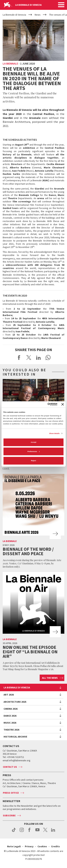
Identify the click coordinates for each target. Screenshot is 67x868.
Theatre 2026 (11, 730)
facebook (30, 832)
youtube (37, 832)
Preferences (34, 452)
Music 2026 (10, 723)
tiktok (14, 832)
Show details (54, 433)
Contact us (10, 767)
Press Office (11, 793)
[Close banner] (63, 404)
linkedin (53, 832)
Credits (55, 846)
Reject (33, 461)
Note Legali (14, 846)
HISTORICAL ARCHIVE (15, 737)
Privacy (29, 846)
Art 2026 (9, 695)
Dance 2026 (10, 716)
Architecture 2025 (15, 702)
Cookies (42, 846)
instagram (22, 832)
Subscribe (9, 815)
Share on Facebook (19, 357)
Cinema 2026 (11, 709)
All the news (50, 678)
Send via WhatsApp (48, 357)
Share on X (29, 357)
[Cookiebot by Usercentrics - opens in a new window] (43, 404)
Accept (33, 442)
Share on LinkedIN (38, 357)
